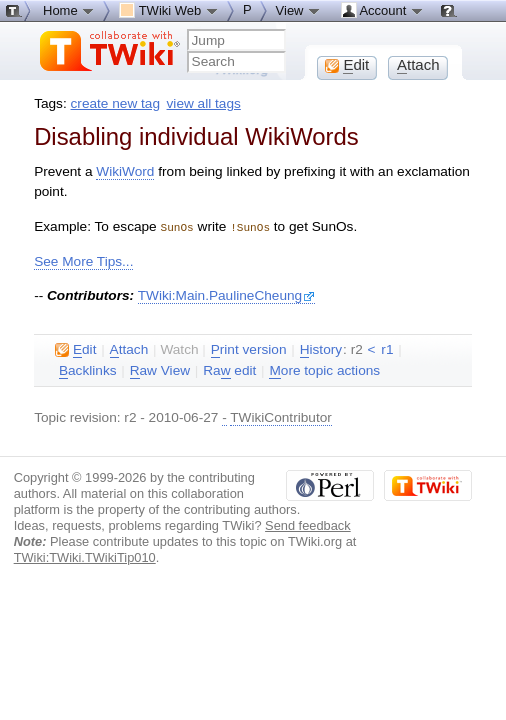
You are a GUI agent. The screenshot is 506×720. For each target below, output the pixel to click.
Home (69, 10)
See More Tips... (83, 260)
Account (382, 10)
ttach (129, 349)
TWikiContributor (281, 416)
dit (75, 349)
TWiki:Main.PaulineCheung (227, 294)
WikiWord (125, 171)
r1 (387, 348)
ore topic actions (324, 370)
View (299, 10)
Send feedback (308, 524)
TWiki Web (169, 10)
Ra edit (229, 370)
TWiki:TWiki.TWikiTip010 (85, 556)
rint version (249, 349)
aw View (160, 370)
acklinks (88, 370)
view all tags (204, 103)
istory (321, 349)
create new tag (115, 103)
